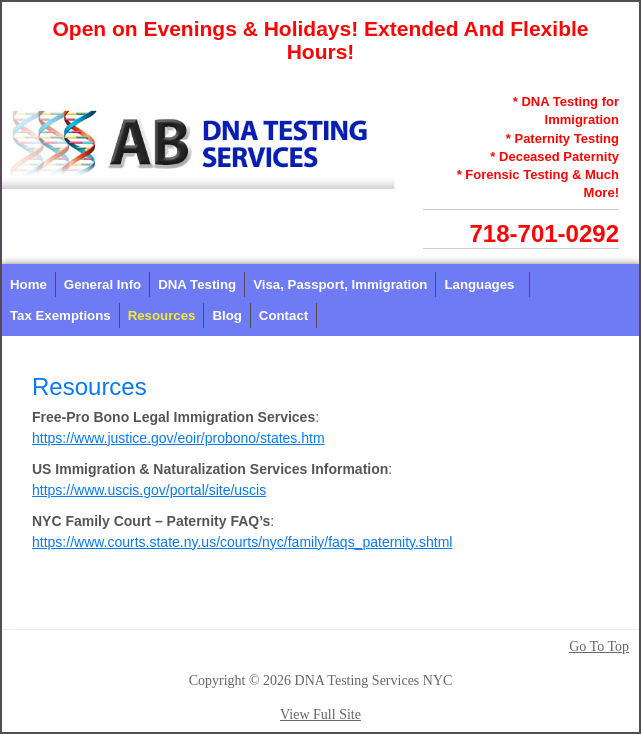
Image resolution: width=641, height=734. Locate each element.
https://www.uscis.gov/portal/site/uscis (149, 490)
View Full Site (320, 714)
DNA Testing (197, 284)
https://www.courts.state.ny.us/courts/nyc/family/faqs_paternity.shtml (242, 542)
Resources (162, 315)
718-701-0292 (544, 233)
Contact (283, 315)
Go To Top (599, 647)
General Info (102, 284)
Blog (226, 315)
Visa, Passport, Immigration (340, 284)
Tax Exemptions (60, 315)
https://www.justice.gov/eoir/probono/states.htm (178, 438)
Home (28, 284)
